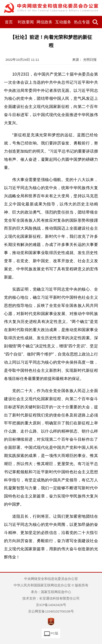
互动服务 (63, 22)
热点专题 (82, 22)
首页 (9, 22)
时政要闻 (26, 22)
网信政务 (44, 22)
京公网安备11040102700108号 (51, 611)
